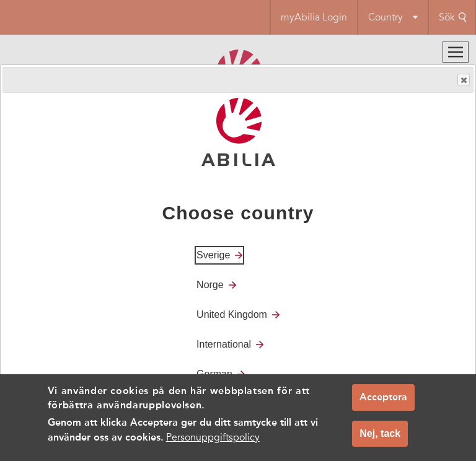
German (214, 374)
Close (463, 80)
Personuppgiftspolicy (213, 441)
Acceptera (383, 400)
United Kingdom (232, 314)
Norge (210, 285)
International (224, 344)
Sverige (213, 255)
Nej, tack (380, 437)
